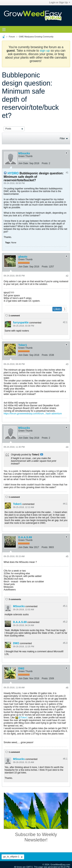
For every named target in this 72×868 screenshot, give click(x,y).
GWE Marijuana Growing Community (36, 37)
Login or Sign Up (60, 3)
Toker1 (23, 345)
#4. (65, 504)
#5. (65, 606)
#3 (67, 364)
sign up (45, 51)
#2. (65, 322)
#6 (67, 688)
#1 (67, 173)
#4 (67, 447)
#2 (67, 276)
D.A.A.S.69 (25, 537)
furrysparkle (21, 322)
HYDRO (13, 173)
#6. (65, 759)
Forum (12, 37)
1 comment (14, 316)
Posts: (45, 163)
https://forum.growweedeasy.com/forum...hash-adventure (33, 414)
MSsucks (24, 153)
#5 (67, 557)
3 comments (15, 599)
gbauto (23, 257)
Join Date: (23, 163)
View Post (42, 454)
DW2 (16, 643)
